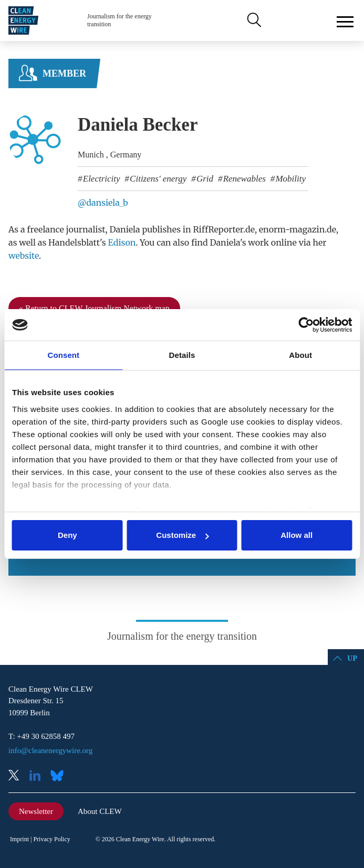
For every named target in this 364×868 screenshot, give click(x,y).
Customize (182, 535)
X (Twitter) (18, 776)
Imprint (19, 839)
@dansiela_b (103, 203)
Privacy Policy (51, 839)
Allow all (297, 535)
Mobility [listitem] (289, 179)
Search (253, 20)
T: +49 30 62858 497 (41, 736)
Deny (67, 535)
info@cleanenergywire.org (50, 750)
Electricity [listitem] (101, 179)
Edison (122, 242)
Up (352, 658)
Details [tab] (182, 355)
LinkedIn (39, 776)
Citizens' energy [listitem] (157, 179)
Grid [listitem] (204, 179)
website (24, 256)
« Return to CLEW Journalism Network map (94, 308)
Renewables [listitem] (243, 179)
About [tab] (300, 355)
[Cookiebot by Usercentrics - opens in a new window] (306, 325)
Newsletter (36, 811)
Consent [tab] (63, 355)
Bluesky (60, 776)
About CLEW (100, 811)
